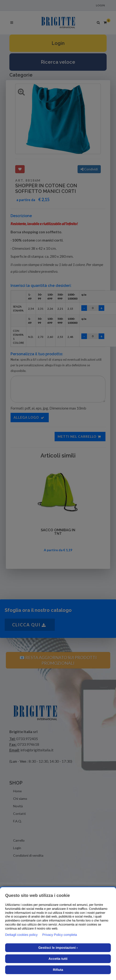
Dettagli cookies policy (21, 935)
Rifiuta (58, 970)
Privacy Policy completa (60, 935)
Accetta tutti (58, 959)
